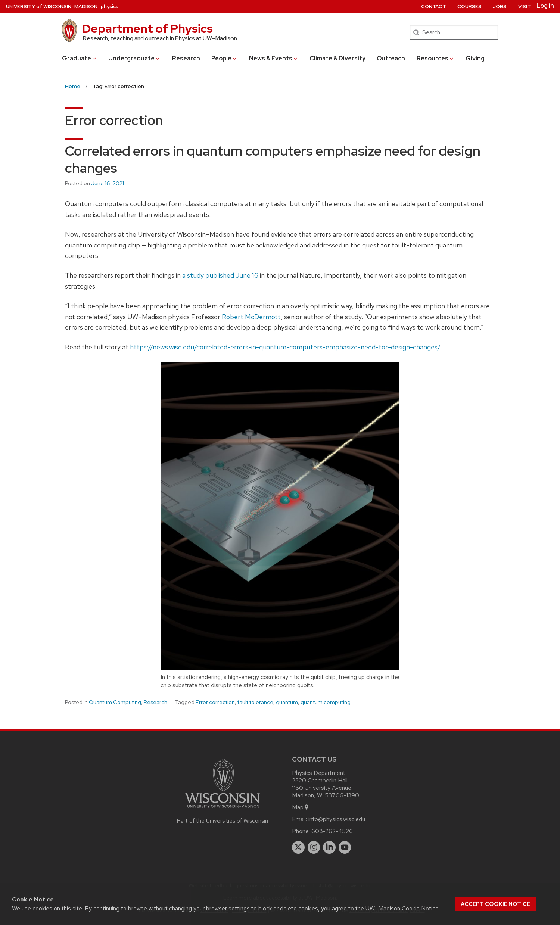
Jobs (500, 7)
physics (110, 7)
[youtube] (345, 847)
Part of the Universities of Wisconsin (223, 821)
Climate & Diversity (337, 58)
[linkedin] (329, 847)
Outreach (391, 58)
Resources (435, 58)
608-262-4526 (332, 831)
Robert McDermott (251, 317)
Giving (475, 58)
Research (186, 58)
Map (301, 807)
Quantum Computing (115, 702)
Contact (434, 7)
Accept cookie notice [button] (495, 904)
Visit (525, 7)
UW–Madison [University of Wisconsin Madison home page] (52, 7)
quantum (287, 702)
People (224, 58)
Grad (80, 58)
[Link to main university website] (223, 809)
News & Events (274, 58)
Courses (469, 7)
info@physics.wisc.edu (337, 819)
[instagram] (314, 847)
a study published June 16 (220, 275)
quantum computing (326, 702)
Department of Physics (147, 29)
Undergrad (134, 58)
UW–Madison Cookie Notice (402, 908)
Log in (545, 6)
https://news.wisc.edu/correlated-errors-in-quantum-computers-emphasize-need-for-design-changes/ (285, 347)
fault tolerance (255, 702)
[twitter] (298, 847)
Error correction (215, 702)
